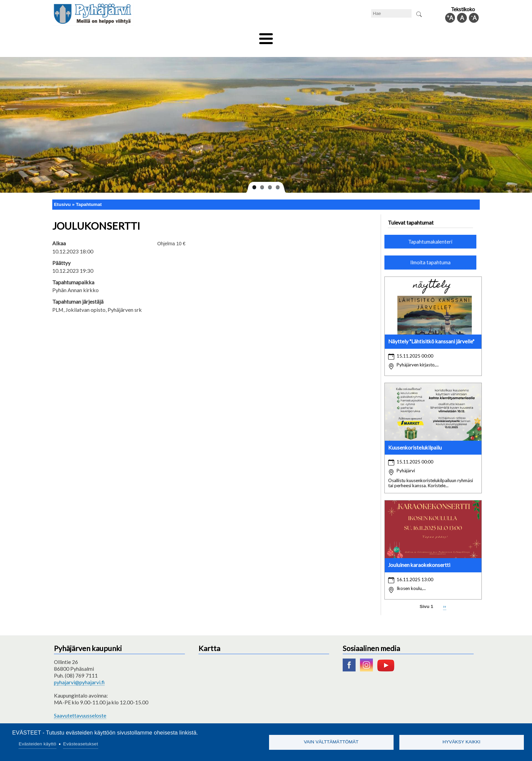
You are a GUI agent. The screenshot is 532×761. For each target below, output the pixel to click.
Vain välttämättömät (331, 742)
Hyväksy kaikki (461, 742)
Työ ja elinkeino (343, 36)
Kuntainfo (415, 36)
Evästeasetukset (81, 744)
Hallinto (382, 36)
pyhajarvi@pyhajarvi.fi (79, 671)
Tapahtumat (89, 193)
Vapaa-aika (228, 36)
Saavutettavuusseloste (80, 704)
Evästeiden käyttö (37, 744)
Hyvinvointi (267, 36)
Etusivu (62, 193)
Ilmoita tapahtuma (430, 251)
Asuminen (116, 36)
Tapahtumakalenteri (430, 230)
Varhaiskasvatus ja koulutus (171, 36)
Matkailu (302, 36)
